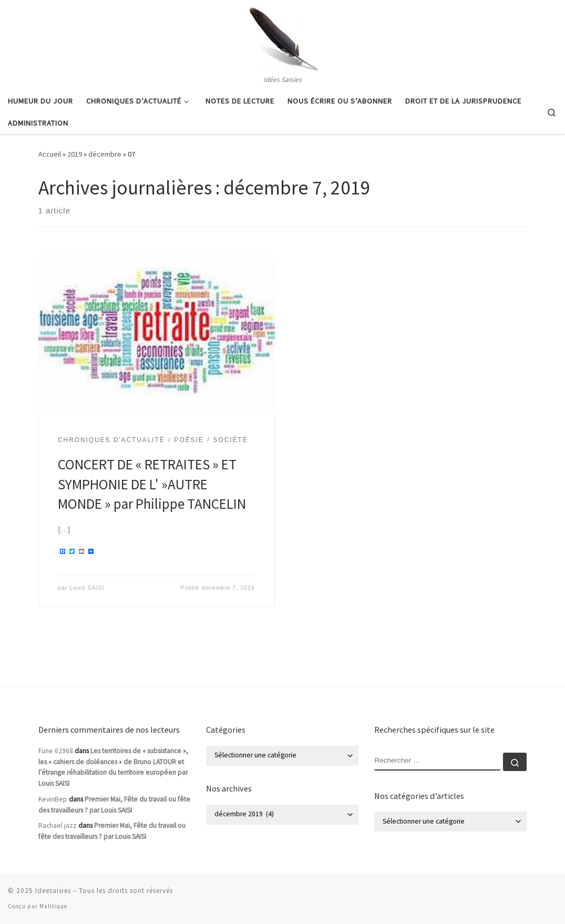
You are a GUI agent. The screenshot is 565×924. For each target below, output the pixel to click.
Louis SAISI (87, 588)
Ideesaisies (53, 891)
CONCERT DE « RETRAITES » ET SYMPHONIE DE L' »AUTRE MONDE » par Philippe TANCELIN (152, 484)
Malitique (53, 906)
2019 (75, 154)
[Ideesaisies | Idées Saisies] (283, 37)
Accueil (50, 154)
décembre (105, 154)
